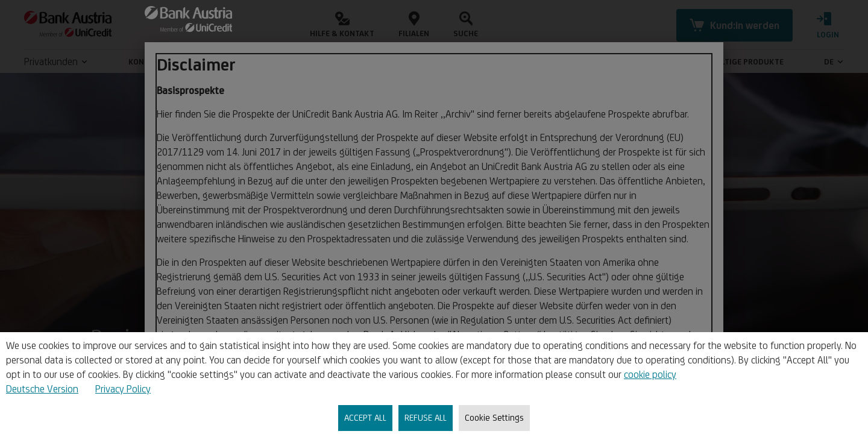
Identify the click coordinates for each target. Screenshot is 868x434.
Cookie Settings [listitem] (494, 417)
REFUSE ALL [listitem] (426, 417)
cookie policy (650, 374)
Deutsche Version (42, 389)
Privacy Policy (123, 389)
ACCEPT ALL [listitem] (365, 417)
